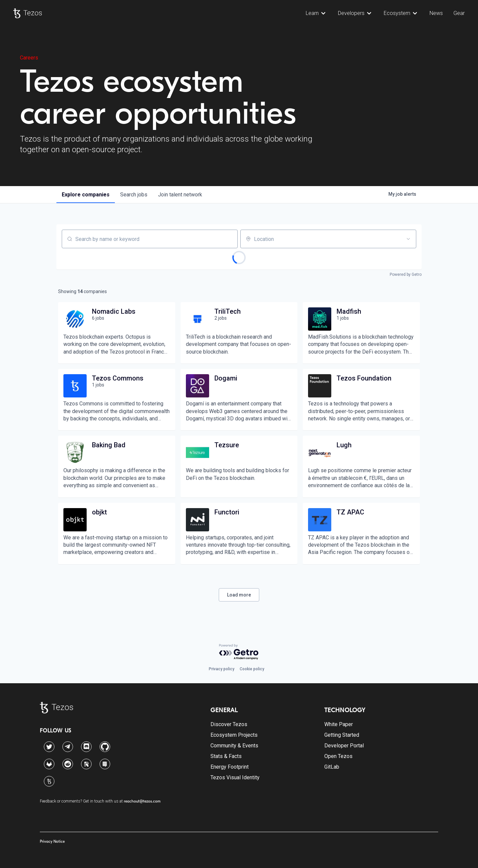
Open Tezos (338, 756)
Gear (459, 13)
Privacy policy (222, 669)
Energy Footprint (230, 767)
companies (86, 195)
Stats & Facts (226, 756)
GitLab (332, 767)
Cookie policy (252, 669)
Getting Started (342, 735)
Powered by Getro (406, 274)
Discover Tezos (229, 724)
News (436, 13)
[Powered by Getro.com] (239, 652)
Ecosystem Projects (234, 735)
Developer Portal (344, 746)
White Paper (339, 724)
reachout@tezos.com (142, 801)
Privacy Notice (52, 841)
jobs (134, 195)
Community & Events (234, 746)
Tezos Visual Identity (235, 777)
